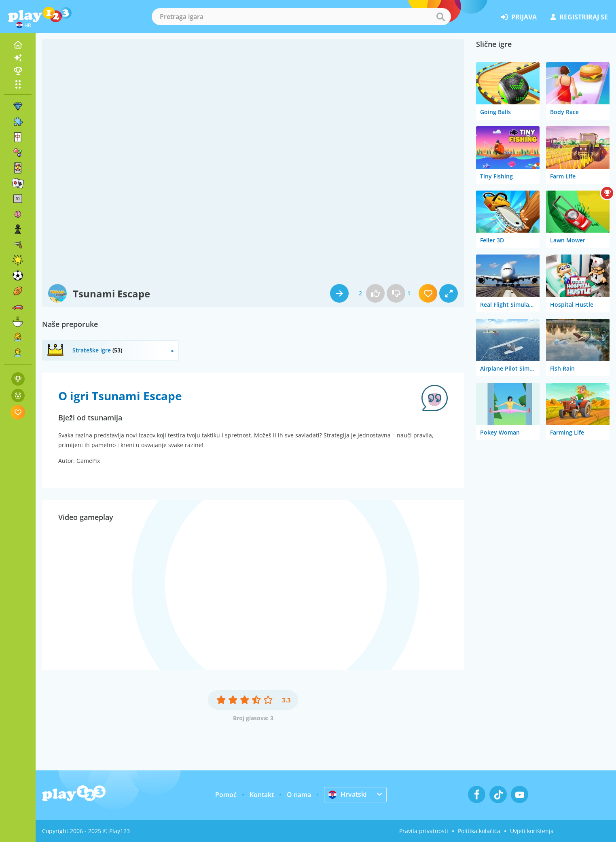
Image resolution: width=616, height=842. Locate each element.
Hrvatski (347, 794)
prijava (519, 17)
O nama (299, 795)
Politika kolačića (479, 831)
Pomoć (226, 795)
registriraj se (579, 17)
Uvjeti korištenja (532, 831)
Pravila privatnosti (424, 831)
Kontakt (262, 795)
